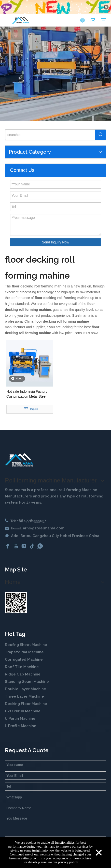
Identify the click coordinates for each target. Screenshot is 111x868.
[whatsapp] (40, 541)
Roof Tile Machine (22, 662)
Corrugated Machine (24, 654)
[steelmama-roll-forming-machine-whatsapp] (16, 597)
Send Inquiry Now (56, 237)
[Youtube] (16, 541)
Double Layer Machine (26, 684)
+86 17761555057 (32, 515)
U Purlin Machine (20, 713)
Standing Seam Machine (27, 676)
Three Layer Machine (24, 691)
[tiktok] (32, 541)
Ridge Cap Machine (23, 669)
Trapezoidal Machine (24, 647)
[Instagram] (24, 541)
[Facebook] (8, 541)
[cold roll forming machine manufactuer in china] (19, 455)
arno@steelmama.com (44, 523)
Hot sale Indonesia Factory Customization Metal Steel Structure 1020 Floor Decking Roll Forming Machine (29, 389)
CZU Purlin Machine (23, 706)
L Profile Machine (21, 721)
